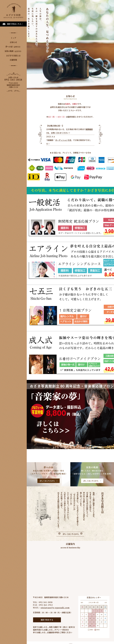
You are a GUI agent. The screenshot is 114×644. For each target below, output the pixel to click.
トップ (13, 38)
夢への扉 (13, 47)
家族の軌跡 (13, 51)
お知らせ (13, 42)
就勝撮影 (89, 129)
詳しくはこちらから (71, 534)
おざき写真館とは (13, 56)
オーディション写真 (63, 140)
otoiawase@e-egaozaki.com (55, 608)
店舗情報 (13, 60)
